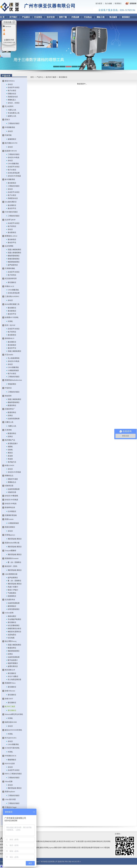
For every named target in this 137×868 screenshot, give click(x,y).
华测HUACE (9, 286)
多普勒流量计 (13, 444)
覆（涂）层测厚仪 (14, 562)
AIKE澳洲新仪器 (11, 574)
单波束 (10, 459)
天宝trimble (9, 355)
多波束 (10, 456)
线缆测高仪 (12, 596)
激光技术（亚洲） (12, 566)
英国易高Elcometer (12, 558)
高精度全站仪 (13, 97)
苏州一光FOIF (10, 325)
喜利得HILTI (10, 338)
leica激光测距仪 (11, 202)
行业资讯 (38, 17)
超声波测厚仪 (13, 578)
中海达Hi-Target (11, 807)
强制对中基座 (13, 479)
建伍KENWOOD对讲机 (13, 730)
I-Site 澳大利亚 (10, 799)
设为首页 (99, 3)
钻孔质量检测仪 (14, 625)
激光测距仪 (12, 205)
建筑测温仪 (12, 606)
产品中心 (40, 77)
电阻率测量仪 (13, 663)
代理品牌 (75, 17)
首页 (32, 77)
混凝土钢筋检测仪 (14, 250)
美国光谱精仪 (10, 527)
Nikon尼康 (9, 782)
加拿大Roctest (10, 691)
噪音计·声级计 (13, 590)
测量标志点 (9, 476)
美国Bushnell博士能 (12, 543)
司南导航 (8, 135)
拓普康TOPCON (11, 151)
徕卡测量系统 (10, 179)
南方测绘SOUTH (11, 143)
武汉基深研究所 (11, 279)
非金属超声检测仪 (14, 619)
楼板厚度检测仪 (14, 256)
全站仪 (10, 84)
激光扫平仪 (12, 208)
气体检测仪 (12, 593)
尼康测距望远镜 (11, 515)
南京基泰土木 (10, 670)
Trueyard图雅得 (11, 551)
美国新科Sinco (10, 683)
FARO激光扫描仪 (11, 212)
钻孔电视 (11, 638)
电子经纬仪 (12, 226)
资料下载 (63, 17)
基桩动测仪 (12, 616)
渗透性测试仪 (13, 666)
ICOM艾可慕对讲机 (12, 748)
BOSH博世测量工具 (12, 304)
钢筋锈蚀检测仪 (14, 262)
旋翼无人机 (12, 116)
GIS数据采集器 (13, 370)
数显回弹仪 (12, 405)
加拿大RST (9, 699)
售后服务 (113, 17)
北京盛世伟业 (10, 600)
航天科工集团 (51, 77)
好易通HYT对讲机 (12, 317)
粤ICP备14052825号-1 (73, 862)
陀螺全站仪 (12, 94)
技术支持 (51, 17)
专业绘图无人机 (14, 113)
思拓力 (7, 120)
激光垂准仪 (12, 232)
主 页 (2, 17)
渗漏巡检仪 (12, 139)
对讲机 (10, 321)
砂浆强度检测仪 (14, 609)
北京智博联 (9, 246)
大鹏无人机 (9, 422)
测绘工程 (101, 17)
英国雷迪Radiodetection (13, 380)
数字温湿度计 (13, 660)
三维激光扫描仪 (14, 123)
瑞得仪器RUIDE (11, 722)
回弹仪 (10, 416)
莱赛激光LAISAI (11, 236)
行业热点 (88, 17)
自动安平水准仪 (14, 87)
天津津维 (8, 430)
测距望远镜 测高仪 (15, 539)
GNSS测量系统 (13, 164)
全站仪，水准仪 (14, 103)
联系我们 (118, 3)
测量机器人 (12, 100)
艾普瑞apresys (10, 535)
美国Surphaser (10, 792)
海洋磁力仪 (12, 462)
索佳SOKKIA (10, 81)
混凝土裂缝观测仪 (14, 253)
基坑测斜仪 (12, 282)
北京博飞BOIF (10, 220)
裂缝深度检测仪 (14, 259)
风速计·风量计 (13, 587)
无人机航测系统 (14, 358)
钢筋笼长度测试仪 (14, 632)
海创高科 (8, 396)
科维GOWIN (9, 465)
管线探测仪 (12, 384)
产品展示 (26, 17)
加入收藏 (108, 3)
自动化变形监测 (14, 173)
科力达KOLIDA (11, 738)
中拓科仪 (8, 388)
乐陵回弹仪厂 (10, 409)
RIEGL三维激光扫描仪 (13, 774)
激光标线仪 (12, 183)
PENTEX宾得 (10, 764)
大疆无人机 (12, 110)
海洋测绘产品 (10, 440)
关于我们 (13, 17)
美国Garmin (9, 519)
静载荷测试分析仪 (14, 629)
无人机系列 (9, 106)
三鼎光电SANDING (12, 296)
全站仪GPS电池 (13, 157)
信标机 (10, 450)
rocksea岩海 (9, 613)
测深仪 (10, 453)
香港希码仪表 (10, 507)
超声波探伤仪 (13, 265)
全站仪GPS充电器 (14, 176)
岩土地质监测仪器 (14, 679)
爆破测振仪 (12, 760)
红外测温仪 (12, 511)
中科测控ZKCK (11, 756)
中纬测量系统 (10, 127)
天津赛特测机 (10, 268)
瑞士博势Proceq (11, 641)
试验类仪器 (9, 486)
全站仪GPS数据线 (11, 496)
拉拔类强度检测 (14, 419)
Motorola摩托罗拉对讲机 (14, 714)
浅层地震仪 (12, 635)
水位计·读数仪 (13, 676)
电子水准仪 (12, 91)
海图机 (10, 447)
